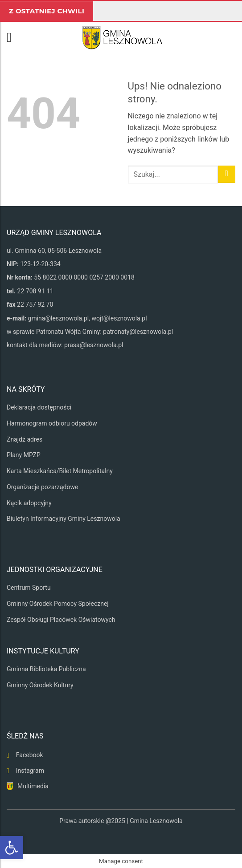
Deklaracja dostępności (39, 407)
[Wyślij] (227, 174)
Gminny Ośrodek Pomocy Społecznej (58, 604)
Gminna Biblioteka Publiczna (46, 669)
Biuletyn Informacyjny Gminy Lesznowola (64, 519)
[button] (13, 37)
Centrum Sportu (29, 588)
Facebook (30, 755)
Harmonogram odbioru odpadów (52, 423)
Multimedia (33, 786)
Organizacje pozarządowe (42, 487)
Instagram (30, 771)
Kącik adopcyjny (29, 503)
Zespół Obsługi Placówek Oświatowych (61, 620)
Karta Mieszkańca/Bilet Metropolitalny (60, 471)
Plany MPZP (24, 455)
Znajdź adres (25, 439)
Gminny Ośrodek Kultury (40, 685)
